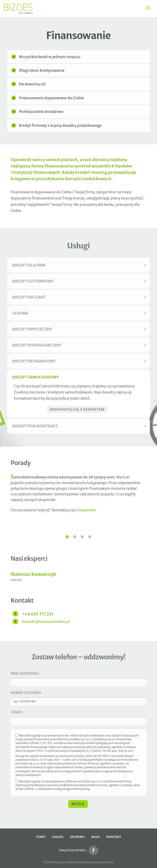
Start (41, 837)
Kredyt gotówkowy (79, 281)
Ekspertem (87, 510)
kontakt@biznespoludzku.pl (46, 622)
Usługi (58, 837)
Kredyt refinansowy (79, 361)
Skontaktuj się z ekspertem (77, 409)
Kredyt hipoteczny (79, 329)
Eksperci (77, 837)
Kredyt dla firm (79, 265)
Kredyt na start (79, 297)
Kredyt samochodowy (79, 377)
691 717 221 (38, 614)
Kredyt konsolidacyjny (79, 345)
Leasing (79, 313)
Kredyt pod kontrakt (79, 426)
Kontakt (114, 837)
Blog (96, 837)
